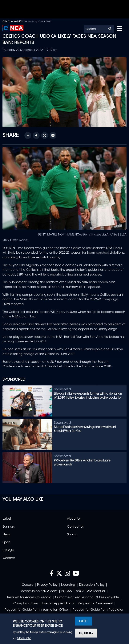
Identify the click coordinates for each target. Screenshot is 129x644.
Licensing (68, 585)
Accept (83, 621)
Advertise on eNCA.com (39, 591)
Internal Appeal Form (58, 604)
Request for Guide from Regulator (98, 610)
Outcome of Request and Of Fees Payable (87, 598)
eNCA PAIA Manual (90, 591)
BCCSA (67, 591)
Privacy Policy (47, 585)
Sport (6, 542)
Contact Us (75, 527)
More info (24, 638)
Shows (72, 535)
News (6, 535)
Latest (7, 519)
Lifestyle (8, 550)
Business (9, 527)
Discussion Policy (92, 585)
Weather (9, 558)
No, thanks (86, 633)
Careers (27, 585)
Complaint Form (26, 604)
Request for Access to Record (29, 598)
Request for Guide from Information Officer (37, 610)
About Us (74, 519)
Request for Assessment (95, 604)
